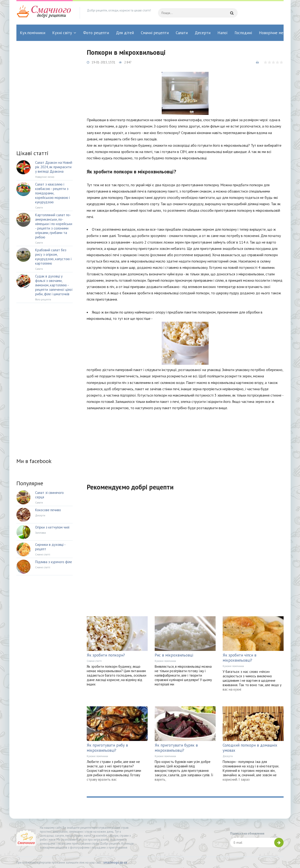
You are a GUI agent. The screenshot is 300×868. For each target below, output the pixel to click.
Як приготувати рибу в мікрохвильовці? (107, 748)
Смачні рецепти (155, 33)
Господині (243, 33)
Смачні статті (94, 661)
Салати (182, 33)
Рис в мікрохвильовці (174, 655)
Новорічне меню (274, 33)
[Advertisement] (185, 444)
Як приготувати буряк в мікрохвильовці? (176, 748)
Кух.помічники (33, 33)
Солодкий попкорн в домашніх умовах (250, 748)
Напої (223, 33)
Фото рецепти (96, 33)
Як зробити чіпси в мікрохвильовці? (240, 658)
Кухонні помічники (165, 661)
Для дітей (125, 33)
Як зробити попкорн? (106, 655)
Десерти (203, 33)
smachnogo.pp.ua (115, 863)
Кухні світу (62, 33)
